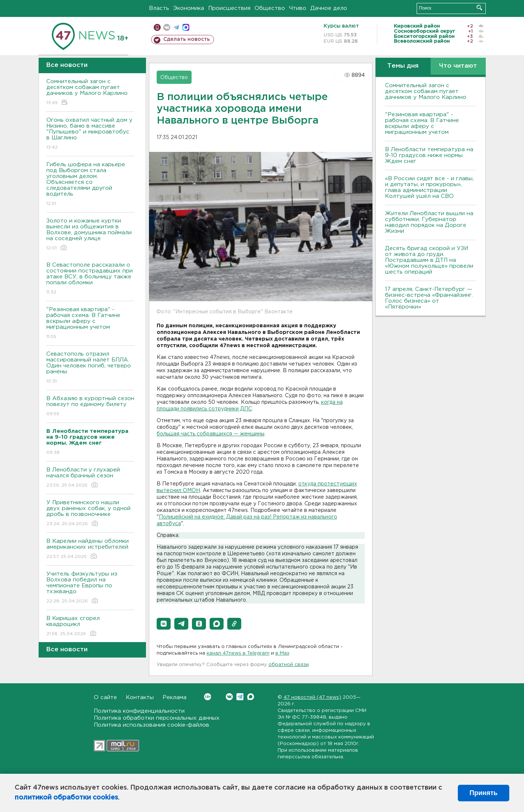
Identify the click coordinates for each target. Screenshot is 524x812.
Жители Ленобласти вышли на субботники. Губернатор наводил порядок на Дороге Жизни (429, 222)
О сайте (105, 697)
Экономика (189, 8)
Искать (479, 8)
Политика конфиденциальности (139, 711)
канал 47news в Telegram (238, 653)
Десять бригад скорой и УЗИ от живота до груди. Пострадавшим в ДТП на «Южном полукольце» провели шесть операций (429, 260)
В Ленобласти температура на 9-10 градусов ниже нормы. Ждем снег (429, 155)
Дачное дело (329, 8)
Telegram (240, 697)
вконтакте (167, 27)
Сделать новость (187, 39)
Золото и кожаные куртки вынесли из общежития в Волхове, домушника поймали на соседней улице (90, 235)
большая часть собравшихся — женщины (211, 434)
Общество (270, 8)
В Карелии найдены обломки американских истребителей (90, 549)
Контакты (140, 697)
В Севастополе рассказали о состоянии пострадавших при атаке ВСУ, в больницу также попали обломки (90, 279)
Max (251, 697)
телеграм (176, 27)
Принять (484, 793)
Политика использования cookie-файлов (152, 725)
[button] (164, 624)
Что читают (458, 66)
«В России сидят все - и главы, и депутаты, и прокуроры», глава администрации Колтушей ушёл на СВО (429, 187)
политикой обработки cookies (66, 798)
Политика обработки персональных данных (157, 718)
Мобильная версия (157, 27)
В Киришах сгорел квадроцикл (90, 626)
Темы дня (403, 66)
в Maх (282, 653)
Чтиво (298, 8)
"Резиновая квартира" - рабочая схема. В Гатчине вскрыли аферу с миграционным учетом (90, 323)
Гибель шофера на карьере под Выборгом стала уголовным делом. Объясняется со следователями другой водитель (90, 184)
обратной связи (289, 665)
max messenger (186, 27)
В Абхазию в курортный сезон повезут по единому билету (90, 407)
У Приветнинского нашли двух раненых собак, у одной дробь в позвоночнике (90, 514)
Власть (159, 8)
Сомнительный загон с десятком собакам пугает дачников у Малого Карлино (90, 92)
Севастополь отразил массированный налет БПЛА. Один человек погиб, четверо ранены (90, 368)
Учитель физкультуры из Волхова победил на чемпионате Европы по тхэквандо (90, 588)
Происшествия (229, 8)
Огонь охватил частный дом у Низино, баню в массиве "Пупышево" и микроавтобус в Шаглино (90, 134)
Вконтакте (208, 697)
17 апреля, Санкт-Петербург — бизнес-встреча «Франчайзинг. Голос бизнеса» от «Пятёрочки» (429, 298)
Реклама (174, 697)
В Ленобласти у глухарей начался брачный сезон (90, 478)
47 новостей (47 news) (312, 697)
